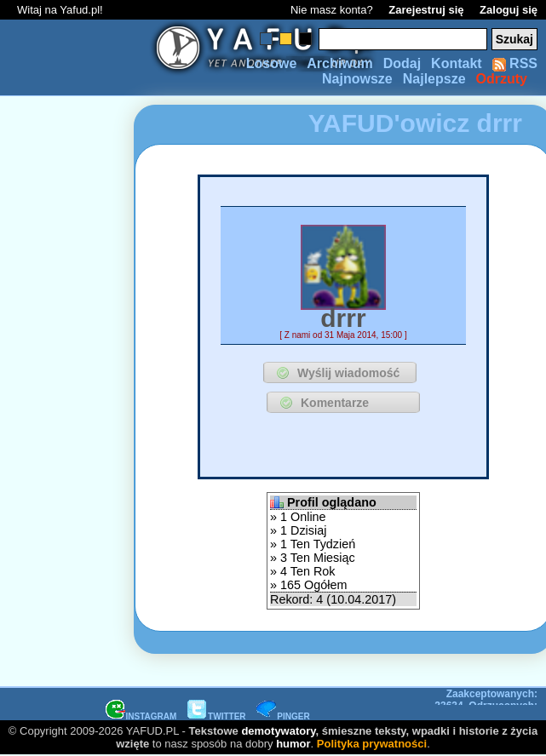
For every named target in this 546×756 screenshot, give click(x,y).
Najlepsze (434, 79)
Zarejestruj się (426, 10)
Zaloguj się (509, 10)
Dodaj (402, 63)
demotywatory (278, 731)
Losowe (272, 63)
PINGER (283, 716)
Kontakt (457, 63)
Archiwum (339, 63)
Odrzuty (502, 79)
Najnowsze (357, 79)
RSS (515, 63)
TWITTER (216, 716)
